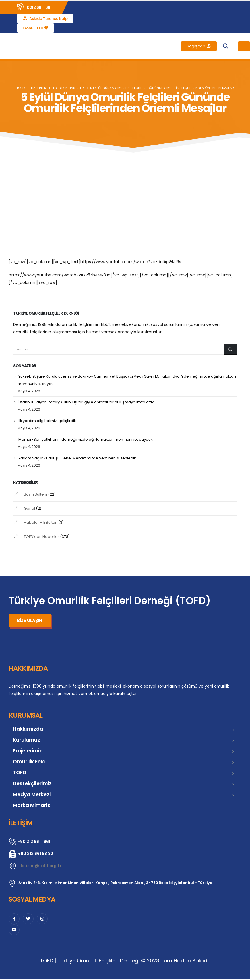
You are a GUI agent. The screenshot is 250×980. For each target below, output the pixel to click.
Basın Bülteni (35, 495)
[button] (225, 46)
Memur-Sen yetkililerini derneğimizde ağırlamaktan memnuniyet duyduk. (86, 440)
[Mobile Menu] (244, 46)
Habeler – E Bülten (41, 524)
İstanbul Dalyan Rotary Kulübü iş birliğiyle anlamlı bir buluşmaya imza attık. (87, 402)
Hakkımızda (28, 730)
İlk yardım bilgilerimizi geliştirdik (48, 421)
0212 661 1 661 (39, 7)
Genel (29, 510)
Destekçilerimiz (32, 785)
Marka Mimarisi (32, 806)
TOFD (20, 774)
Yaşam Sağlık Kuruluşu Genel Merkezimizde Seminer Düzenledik (78, 459)
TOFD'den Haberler (41, 538)
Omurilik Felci (30, 763)
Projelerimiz (27, 752)
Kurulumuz (26, 741)
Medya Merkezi (32, 796)
